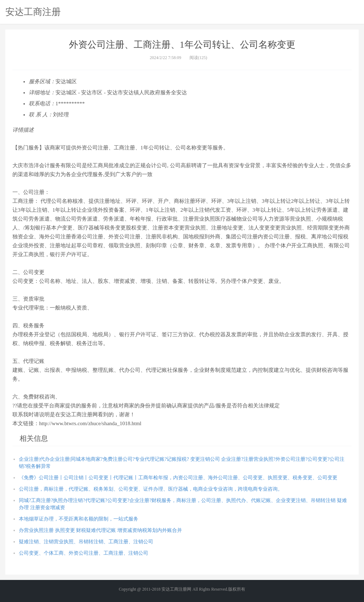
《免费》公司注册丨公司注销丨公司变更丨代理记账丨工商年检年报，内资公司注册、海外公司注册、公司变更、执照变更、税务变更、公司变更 (178, 478)
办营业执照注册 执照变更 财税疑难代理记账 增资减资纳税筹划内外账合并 (100, 530)
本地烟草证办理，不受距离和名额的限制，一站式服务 (79, 519)
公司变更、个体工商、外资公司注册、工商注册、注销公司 (84, 553)
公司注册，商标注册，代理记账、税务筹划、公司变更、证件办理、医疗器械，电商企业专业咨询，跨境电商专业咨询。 (151, 489)
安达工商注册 (33, 12)
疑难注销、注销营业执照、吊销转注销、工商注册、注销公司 (86, 542)
